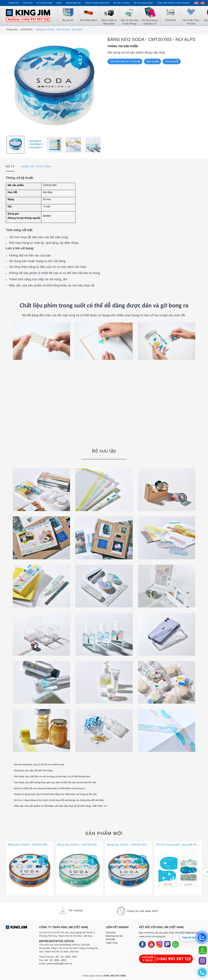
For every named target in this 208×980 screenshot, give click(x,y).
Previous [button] (4, 145)
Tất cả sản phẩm (44, 3)
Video (59, 3)
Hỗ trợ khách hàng (143, 3)
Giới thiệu (28, 3)
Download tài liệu (114, 936)
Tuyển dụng (112, 943)
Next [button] (104, 145)
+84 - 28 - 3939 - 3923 (55, 960)
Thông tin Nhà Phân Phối (97, 3)
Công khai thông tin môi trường (173, 3)
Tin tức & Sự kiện (121, 3)
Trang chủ (13, 3)
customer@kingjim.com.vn (59, 964)
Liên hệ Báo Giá (73, 3)
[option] (54, 85)
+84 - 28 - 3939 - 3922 (66, 957)
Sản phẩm (104, 833)
